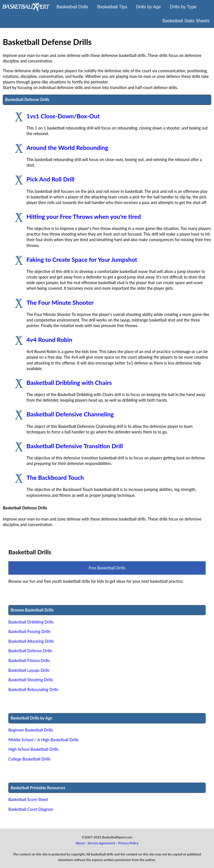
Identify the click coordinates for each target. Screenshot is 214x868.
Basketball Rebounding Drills (33, 690)
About (80, 843)
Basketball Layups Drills (29, 670)
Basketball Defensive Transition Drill (75, 446)
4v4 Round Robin (49, 340)
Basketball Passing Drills (29, 631)
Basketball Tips (112, 7)
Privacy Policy (128, 843)
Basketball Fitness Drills (29, 660)
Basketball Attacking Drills (31, 641)
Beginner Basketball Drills (31, 730)
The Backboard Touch (55, 478)
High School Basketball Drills (33, 749)
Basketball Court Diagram (31, 809)
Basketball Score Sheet (28, 799)
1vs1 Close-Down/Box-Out (63, 116)
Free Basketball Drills (107, 568)
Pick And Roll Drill (50, 179)
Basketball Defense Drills (30, 651)
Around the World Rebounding (67, 148)
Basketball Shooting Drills (31, 680)
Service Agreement (102, 843)
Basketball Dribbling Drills (31, 622)
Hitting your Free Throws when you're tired (84, 217)
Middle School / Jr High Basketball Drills (43, 740)
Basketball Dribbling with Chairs (69, 383)
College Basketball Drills (29, 759)
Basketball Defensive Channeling (70, 414)
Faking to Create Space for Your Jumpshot (82, 260)
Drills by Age (148, 7)
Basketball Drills (72, 7)
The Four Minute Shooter (60, 303)
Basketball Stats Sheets (186, 21)
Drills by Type (183, 7)
